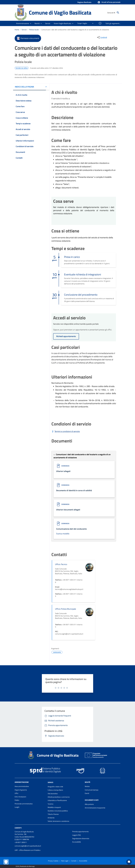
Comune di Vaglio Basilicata (60, 13)
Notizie (87, 786)
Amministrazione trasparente (95, 808)
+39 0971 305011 (21, 842)
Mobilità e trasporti (54, 807)
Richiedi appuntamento (66, 336)
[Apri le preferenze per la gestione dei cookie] (6, 862)
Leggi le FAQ (76, 835)
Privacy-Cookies (53, 861)
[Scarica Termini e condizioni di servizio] (66, 431)
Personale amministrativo (24, 804)
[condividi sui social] (102, 37)
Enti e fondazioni (20, 797)
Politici (17, 800)
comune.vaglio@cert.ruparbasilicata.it (28, 846)
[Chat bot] (129, 862)
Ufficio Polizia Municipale (66, 609)
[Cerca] (118, 13)
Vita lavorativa (53, 794)
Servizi (24, 30)
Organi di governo (21, 790)
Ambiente (51, 818)
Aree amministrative (22, 786)
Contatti (18, 828)
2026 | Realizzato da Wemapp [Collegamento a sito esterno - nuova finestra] (25, 866)
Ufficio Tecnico (61, 564)
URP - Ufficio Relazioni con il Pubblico (28, 850)
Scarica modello (63, 534)
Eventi (87, 793)
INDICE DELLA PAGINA (24, 87)
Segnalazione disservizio (81, 838)
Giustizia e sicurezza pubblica (58, 811)
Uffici (16, 793)
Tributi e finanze (53, 814)
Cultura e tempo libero (55, 790)
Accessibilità (77, 842)
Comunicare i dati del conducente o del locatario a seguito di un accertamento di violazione (75, 30)
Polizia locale (34, 30)
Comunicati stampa (92, 790)
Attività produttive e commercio (59, 797)
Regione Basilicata (84, 2)
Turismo (50, 804)
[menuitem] (81, 23)
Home (17, 30)
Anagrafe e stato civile (55, 787)
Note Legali (65, 861)
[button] (109, 2)
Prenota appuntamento (80, 832)
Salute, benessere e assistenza (58, 821)
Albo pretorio (89, 804)
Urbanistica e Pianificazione (57, 800)
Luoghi (17, 807)
